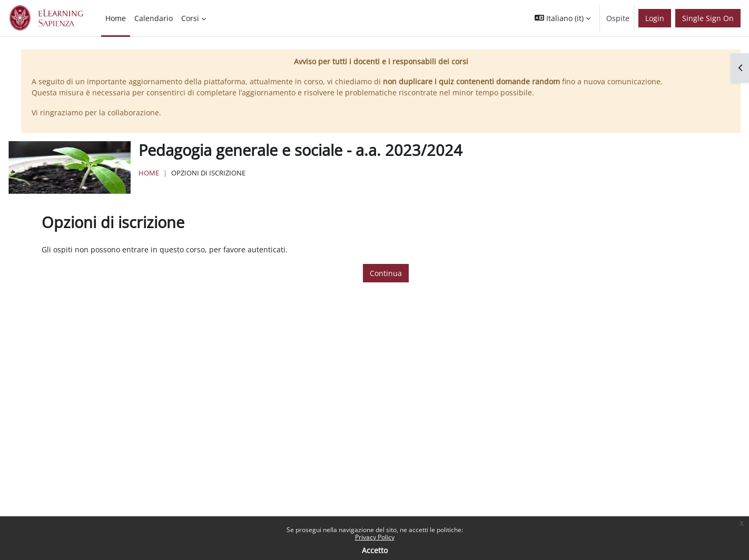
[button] (563, 18)
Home (149, 173)
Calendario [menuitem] (154, 18)
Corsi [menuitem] (190, 18)
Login (655, 18)
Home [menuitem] (116, 18)
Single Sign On (708, 18)
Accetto (375, 550)
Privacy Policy (375, 537)
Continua (386, 273)
